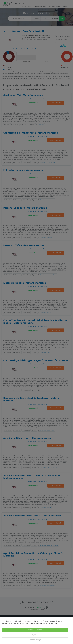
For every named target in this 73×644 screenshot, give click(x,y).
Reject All (35, 635)
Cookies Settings (35, 640)
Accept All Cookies (35, 630)
